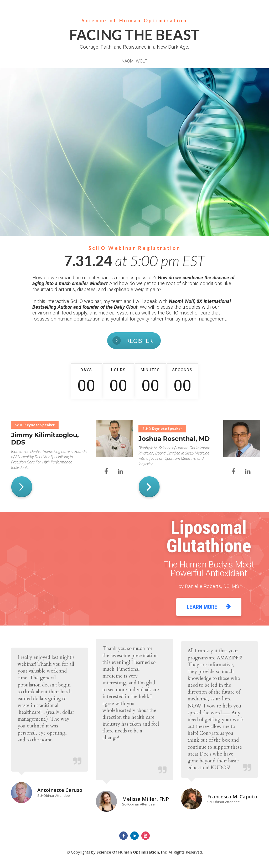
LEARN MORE (209, 607)
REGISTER (110, 340)
